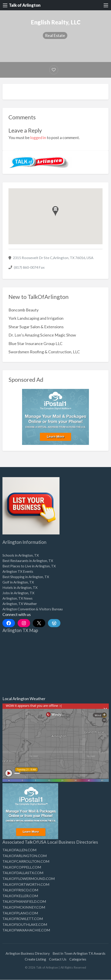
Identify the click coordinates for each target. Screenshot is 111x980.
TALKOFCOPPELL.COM (22, 867)
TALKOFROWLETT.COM (23, 919)
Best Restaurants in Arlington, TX (28, 561)
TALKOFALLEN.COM (20, 850)
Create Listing (35, 959)
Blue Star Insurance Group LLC (35, 343)
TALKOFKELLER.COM (20, 896)
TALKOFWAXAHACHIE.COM (26, 930)
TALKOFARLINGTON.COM (25, 856)
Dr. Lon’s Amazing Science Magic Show (42, 335)
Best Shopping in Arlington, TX (26, 577)
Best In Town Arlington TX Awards (79, 953)
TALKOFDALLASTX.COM (23, 873)
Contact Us (58, 959)
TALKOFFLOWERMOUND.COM (29, 878)
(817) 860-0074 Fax (29, 267)
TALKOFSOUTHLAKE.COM (25, 924)
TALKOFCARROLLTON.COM (26, 861)
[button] (55, 211)
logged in (38, 137)
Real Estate (55, 35)
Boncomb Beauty (24, 310)
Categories (78, 959)
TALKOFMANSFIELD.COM (24, 901)
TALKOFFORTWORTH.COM (26, 884)
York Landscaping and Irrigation (36, 318)
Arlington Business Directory (28, 953)
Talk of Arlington (25, 5)
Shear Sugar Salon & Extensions (36, 327)
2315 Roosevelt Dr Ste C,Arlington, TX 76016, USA (53, 258)
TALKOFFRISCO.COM (20, 890)
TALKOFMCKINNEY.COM (24, 907)
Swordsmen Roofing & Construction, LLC (44, 352)
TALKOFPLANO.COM (20, 913)
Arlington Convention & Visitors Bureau (33, 609)
